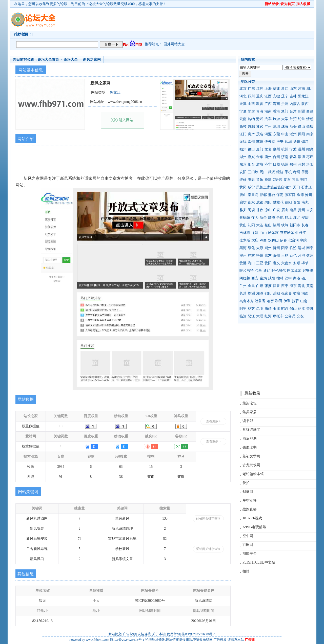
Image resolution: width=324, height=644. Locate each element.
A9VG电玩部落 (254, 527)
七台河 (294, 240)
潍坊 (260, 164)
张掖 (268, 286)
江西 (268, 96)
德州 (285, 164)
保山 (293, 309)
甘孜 (260, 210)
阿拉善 (245, 278)
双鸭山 (273, 240)
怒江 (251, 316)
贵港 (243, 263)
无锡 (243, 142)
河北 (243, 96)
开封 (301, 164)
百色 (293, 256)
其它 (260, 127)
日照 (276, 164)
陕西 (305, 104)
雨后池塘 (250, 439)
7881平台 (250, 554)
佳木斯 (245, 240)
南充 (305, 202)
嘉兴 (251, 157)
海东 (293, 286)
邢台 (272, 195)
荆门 (304, 180)
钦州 (310, 256)
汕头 (293, 127)
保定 (280, 195)
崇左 (268, 256)
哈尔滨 (273, 233)
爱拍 (246, 483)
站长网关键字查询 (208, 519)
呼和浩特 (247, 271)
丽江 (301, 309)
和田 (279, 301)
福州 (243, 149)
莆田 (251, 149)
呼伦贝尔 (279, 271)
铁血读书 (250, 447)
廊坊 (243, 202)
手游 (305, 172)
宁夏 (243, 111)
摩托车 (278, 316)
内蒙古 (295, 104)
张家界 (287, 293)
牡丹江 (301, 233)
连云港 (270, 142)
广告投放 (130, 634)
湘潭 (260, 293)
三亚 (260, 263)
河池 (301, 256)
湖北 (310, 89)
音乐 (260, 180)
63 (121, 467)
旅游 (276, 119)
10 (61, 426)
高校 (243, 127)
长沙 (243, 293)
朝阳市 (295, 225)
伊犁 (287, 301)
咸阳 (272, 278)
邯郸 (263, 195)
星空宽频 (250, 501)
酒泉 (276, 286)
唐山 (243, 195)
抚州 (301, 210)
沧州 (309, 195)
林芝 (251, 309)
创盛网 (248, 492)
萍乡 (255, 218)
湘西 (305, 293)
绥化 (251, 248)
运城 (301, 248)
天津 (243, 104)
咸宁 (251, 187)
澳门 (285, 111)
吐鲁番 (260, 301)
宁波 (293, 149)
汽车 (268, 119)
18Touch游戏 (252, 518)
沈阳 (251, 225)
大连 (260, 225)
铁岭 (285, 225)
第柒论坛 (250, 403)
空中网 (248, 536)
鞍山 (268, 225)
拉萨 (295, 301)
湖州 (243, 157)
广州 (268, 127)
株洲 (251, 293)
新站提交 (115, 634)
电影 (251, 180)
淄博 (301, 157)
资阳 (297, 202)
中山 (285, 134)
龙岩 (268, 149)
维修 (243, 180)
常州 (251, 142)
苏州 (260, 142)
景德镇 (245, 218)
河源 (268, 134)
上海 (268, 89)
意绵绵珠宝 (251, 430)
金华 (260, 157)
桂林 (251, 256)
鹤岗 (304, 240)
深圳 (276, 127)
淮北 (297, 218)
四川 (251, 96)
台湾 (293, 111)
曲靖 (268, 309)
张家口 (290, 195)
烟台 (251, 164)
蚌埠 (288, 218)
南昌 (293, 210)
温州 (301, 149)
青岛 (293, 157)
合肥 (280, 218)
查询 (151, 477)
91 (61, 477)
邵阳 (268, 293)
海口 (251, 263)
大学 (285, 119)
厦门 (260, 149)
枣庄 (310, 157)
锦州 (276, 225)
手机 (288, 172)
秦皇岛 (253, 195)
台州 (276, 157)
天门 (296, 187)
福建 (276, 89)
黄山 (243, 225)
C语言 (278, 180)
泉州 (276, 149)
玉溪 (276, 309)
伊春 (283, 240)
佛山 (301, 127)
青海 (260, 111)
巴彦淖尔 (294, 271)
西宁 (285, 286)
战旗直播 (250, 509)
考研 (297, 172)
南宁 (310, 248)
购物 (251, 119)
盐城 (288, 142)
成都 (260, 202)
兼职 (251, 127)
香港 (276, 111)
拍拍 (246, 571)
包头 (258, 271)
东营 (243, 164)
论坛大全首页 (48, 60)
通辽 (267, 271)
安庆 (305, 218)
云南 (243, 119)
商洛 (297, 278)
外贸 (293, 119)
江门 (243, 134)
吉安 (310, 210)
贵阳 (268, 263)
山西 (251, 104)
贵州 (285, 104)
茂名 (260, 134)
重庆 (260, 96)
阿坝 (251, 210)
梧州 (260, 256)
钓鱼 (301, 119)
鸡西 (263, 240)
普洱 (310, 309)
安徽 (276, 96)
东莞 (276, 134)
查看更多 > (213, 421)
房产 (251, 134)
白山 (263, 233)
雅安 (243, 210)
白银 (260, 286)
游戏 (260, 119)
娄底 (297, 293)
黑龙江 (303, 96)
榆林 (280, 278)
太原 (260, 248)
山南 (304, 301)
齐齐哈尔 (287, 233)
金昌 (251, 286)
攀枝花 (278, 202)
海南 (276, 104)
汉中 (288, 278)
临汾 (293, 248)
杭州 (285, 149)
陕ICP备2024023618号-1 (127, 640)
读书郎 (248, 421)
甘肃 (251, 111)
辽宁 (285, 96)
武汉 (272, 172)
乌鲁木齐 (247, 301)
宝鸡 (263, 278)
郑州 (293, 164)
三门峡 (253, 172)
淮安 (280, 142)
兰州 (243, 286)
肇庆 (310, 127)
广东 (251, 89)
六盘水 (287, 263)
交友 (300, 316)
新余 (263, 218)
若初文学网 (251, 456)
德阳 (288, 202)
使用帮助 (173, 634)
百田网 (248, 545)
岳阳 (276, 293)
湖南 (268, 111)
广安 (276, 210)
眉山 (285, 210)
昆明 (260, 309)
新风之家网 (92, 60)
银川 (305, 278)
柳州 (243, 256)
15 (151, 467)
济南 (285, 157)
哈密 (270, 301)
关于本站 (159, 634)
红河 (268, 316)
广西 (268, 104)
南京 (310, 134)
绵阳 (268, 202)
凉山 (268, 210)
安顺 (297, 263)
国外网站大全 (174, 44)
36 (121, 477)
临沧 (243, 316)
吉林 (293, 96)
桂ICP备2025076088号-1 (199, 634)
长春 (305, 225)
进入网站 (126, 120)
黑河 (243, 248)
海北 (301, 286)
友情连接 (144, 634)
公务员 (290, 316)
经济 (280, 172)
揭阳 (301, 134)
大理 (260, 316)
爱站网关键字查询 (208, 549)
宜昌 (295, 180)
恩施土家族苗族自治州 (274, 187)
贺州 (276, 256)
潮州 (293, 134)
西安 (255, 278)
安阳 (243, 172)
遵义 (276, 263)
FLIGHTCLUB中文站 (259, 562)
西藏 (310, 111)
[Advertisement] (191, 19)
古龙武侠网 (251, 465)
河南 (301, 89)
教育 (260, 104)
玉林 (285, 256)
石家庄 (307, 187)
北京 (243, 89)
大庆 (255, 240)
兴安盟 (308, 271)
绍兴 (310, 149)
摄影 (268, 180)
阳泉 (285, 248)
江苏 (260, 89)
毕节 (305, 263)
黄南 (310, 286)
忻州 (276, 248)
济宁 (268, 164)
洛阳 (310, 164)
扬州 (297, 142)
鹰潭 (272, 218)
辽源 (255, 233)
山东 (293, 89)
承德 (300, 195)
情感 (310, 119)
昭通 (285, 309)
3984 (61, 467)
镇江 (305, 142)
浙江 (285, 89)
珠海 (285, 127)
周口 (263, 172)
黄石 (287, 180)
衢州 (268, 157)
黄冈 (243, 187)
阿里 (243, 309)
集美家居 (250, 412)
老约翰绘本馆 (253, 474)
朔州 (268, 248)
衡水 (251, 202)
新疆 (301, 111)
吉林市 (245, 233)
